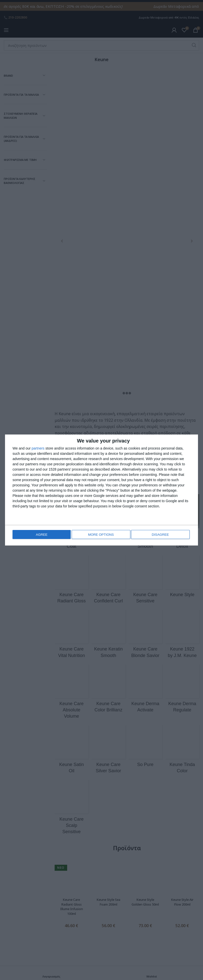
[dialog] (101, 490)
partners (38, 448)
